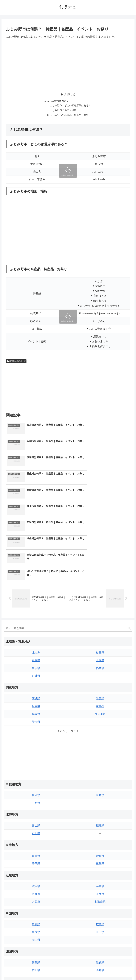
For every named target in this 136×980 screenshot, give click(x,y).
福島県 (100, 589)
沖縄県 (100, 937)
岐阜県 (36, 777)
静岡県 (36, 785)
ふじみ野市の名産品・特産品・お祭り (70, 116)
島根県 (36, 853)
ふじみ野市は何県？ (58, 101)
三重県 (100, 785)
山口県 (100, 853)
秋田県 (100, 574)
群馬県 (36, 635)
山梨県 (36, 724)
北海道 (36, 574)
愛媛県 (100, 883)
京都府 (36, 815)
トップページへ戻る (56, 971)
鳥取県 (36, 845)
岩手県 (36, 589)
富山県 (36, 746)
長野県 (100, 716)
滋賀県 (36, 807)
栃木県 (36, 627)
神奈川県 (100, 635)
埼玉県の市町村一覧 (16, 362)
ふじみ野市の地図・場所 (63, 111)
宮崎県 (100, 922)
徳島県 (36, 883)
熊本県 (36, 937)
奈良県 (100, 815)
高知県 (100, 891)
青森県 (36, 581)
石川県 (36, 754)
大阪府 (36, 823)
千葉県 (100, 619)
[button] (129, 549)
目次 (64, 94)
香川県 (36, 891)
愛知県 (100, 777)
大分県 (100, 914)
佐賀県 (36, 922)
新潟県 (36, 716)
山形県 (100, 581)
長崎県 (36, 929)
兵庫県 (100, 807)
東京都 (100, 627)
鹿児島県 (100, 929)
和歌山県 (100, 823)
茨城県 (36, 619)
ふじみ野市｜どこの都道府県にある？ (70, 106)
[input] (68, 549)
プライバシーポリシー (79, 971)
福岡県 (36, 914)
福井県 (100, 746)
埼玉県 (36, 643)
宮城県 (36, 597)
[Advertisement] (68, 64)
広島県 (100, 845)
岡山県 (36, 861)
